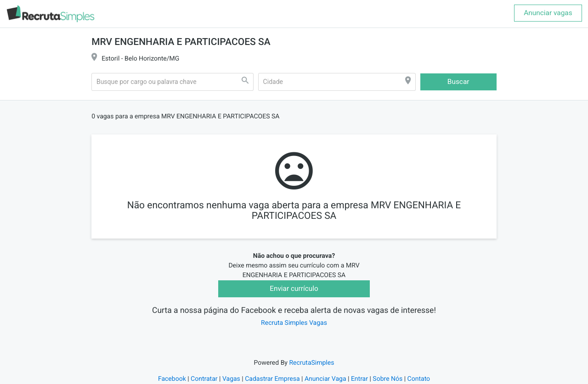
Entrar (359, 379)
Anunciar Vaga (325, 379)
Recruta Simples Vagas (294, 323)
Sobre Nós (387, 379)
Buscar (458, 82)
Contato (419, 379)
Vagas (231, 379)
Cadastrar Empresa (272, 379)
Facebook (172, 379)
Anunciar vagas (548, 13)
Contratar (204, 379)
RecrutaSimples (311, 363)
